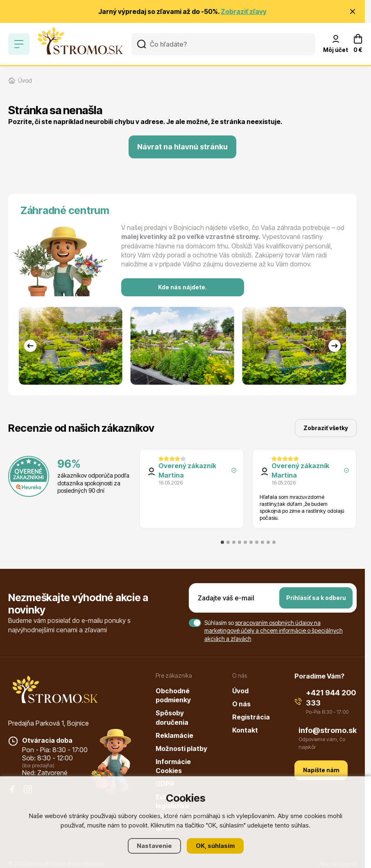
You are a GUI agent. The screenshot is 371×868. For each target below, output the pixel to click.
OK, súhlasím (215, 846)
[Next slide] (335, 346)
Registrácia (251, 717)
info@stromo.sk (328, 730)
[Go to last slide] (30, 346)
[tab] (222, 542)
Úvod (240, 691)
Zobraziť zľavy (244, 11)
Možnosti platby (181, 749)
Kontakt (245, 730)
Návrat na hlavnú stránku (182, 147)
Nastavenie (154, 846)
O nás (241, 704)
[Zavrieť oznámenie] (353, 11)
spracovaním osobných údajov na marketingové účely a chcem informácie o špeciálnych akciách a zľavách (274, 631)
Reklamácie (174, 735)
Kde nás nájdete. (182, 287)
